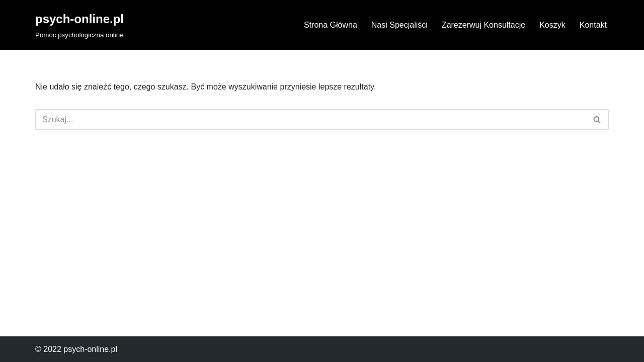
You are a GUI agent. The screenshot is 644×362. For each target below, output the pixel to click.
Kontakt (593, 25)
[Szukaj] (311, 120)
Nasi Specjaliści (399, 25)
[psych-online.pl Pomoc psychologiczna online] (79, 25)
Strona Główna (331, 25)
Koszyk (552, 25)
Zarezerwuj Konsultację (484, 25)
